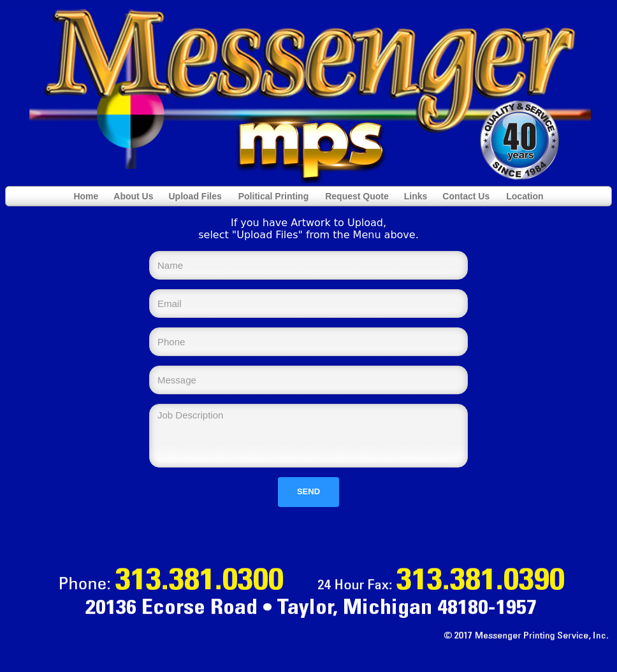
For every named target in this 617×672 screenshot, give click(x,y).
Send (308, 491)
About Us (133, 196)
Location (525, 196)
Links (416, 196)
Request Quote (357, 196)
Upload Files (195, 196)
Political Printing (273, 196)
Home (86, 196)
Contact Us (466, 196)
